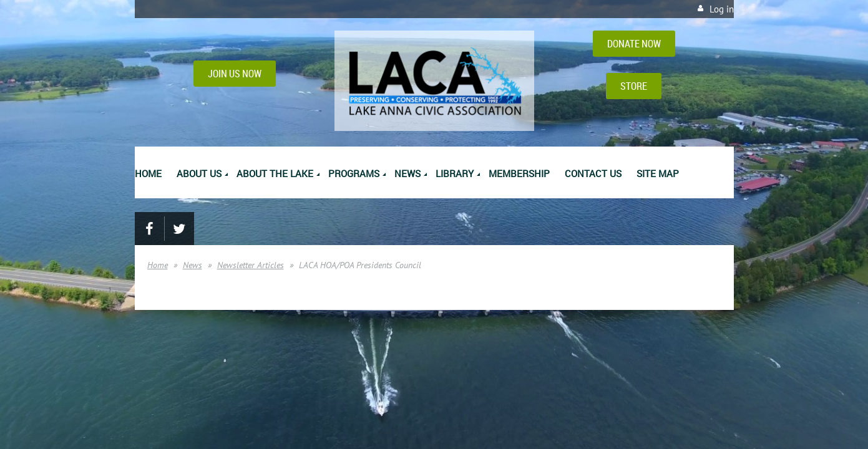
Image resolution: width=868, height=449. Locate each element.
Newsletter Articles (251, 265)
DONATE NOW (634, 44)
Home (158, 265)
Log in (722, 9)
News (193, 265)
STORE (634, 86)
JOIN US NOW (235, 74)
